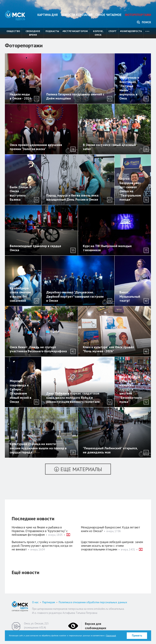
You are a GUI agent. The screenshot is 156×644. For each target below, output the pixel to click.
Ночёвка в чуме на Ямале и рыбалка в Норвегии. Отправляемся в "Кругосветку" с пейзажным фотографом (40, 531)
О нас (35, 602)
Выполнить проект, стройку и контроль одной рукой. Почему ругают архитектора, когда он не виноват (42, 546)
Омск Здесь (15, 15)
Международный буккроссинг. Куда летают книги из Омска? (111, 529)
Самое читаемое (108, 15)
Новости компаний (77, 15)
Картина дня (48, 15)
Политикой (111, 636)
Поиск (144, 22)
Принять (137, 636)
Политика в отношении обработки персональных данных (93, 602)
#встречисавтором (75, 31)
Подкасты (52, 31)
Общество (13, 31)
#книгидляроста (131, 31)
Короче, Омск (98, 33)
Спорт (113, 31)
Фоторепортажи (138, 15)
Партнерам (49, 602)
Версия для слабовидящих (96, 626)
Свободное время (33, 33)
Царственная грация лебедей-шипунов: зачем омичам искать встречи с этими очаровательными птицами (112, 546)
